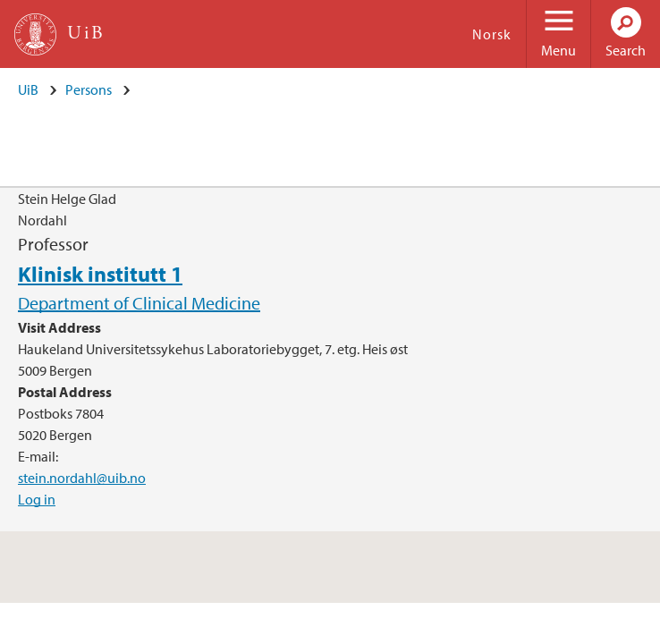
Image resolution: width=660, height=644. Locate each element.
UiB (28, 89)
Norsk (492, 34)
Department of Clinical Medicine (139, 303)
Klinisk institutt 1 (100, 274)
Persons (89, 89)
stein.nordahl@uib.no (82, 478)
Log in (37, 499)
